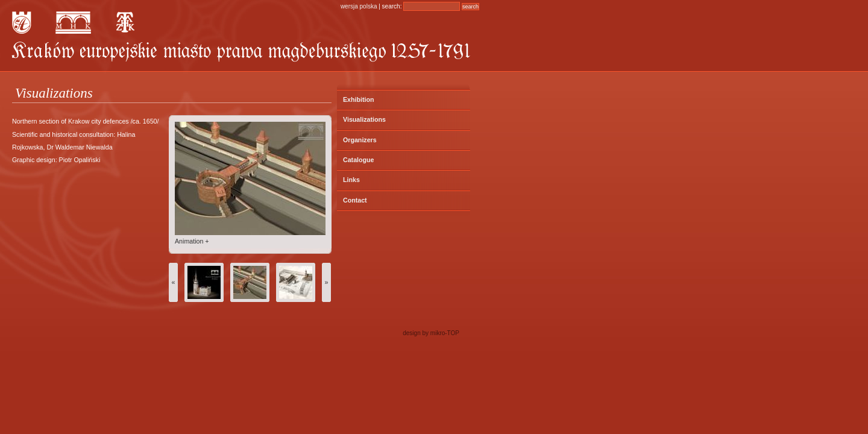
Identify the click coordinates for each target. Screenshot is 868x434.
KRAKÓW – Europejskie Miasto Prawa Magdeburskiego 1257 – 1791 (241, 52)
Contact (355, 200)
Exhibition (359, 99)
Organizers (360, 140)
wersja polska (359, 6)
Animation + (192, 241)
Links (351, 180)
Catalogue (359, 160)
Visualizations (364, 119)
